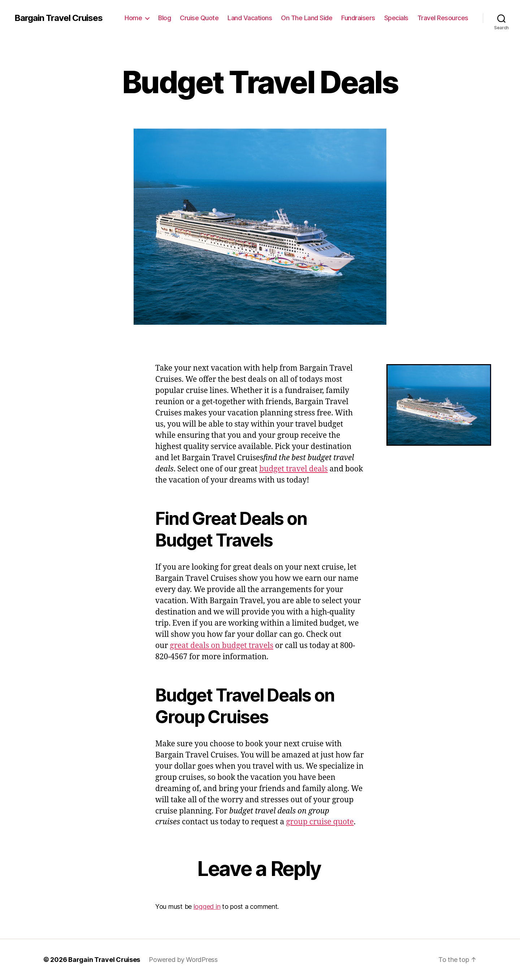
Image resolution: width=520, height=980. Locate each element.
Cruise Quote (199, 18)
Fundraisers (358, 18)
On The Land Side (307, 18)
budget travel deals (294, 469)
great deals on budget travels (221, 646)
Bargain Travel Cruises (58, 18)
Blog (164, 18)
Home (133, 18)
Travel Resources (443, 18)
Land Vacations (250, 18)
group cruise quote (320, 822)
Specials (396, 18)
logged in (207, 906)
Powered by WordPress (183, 960)
